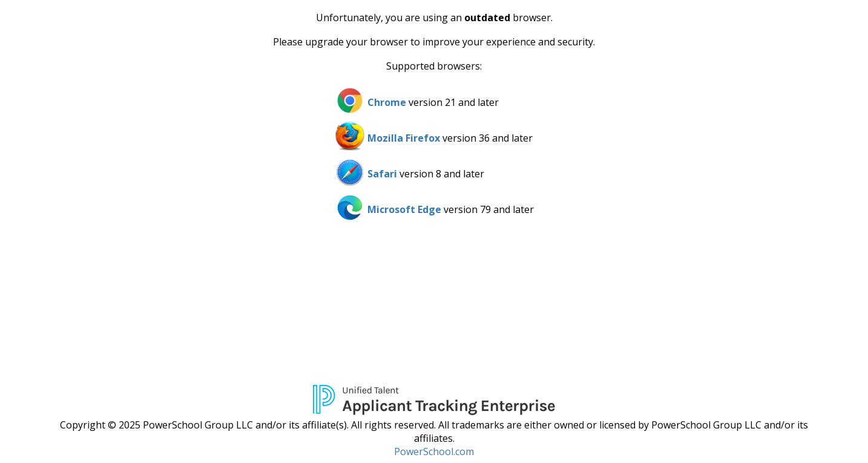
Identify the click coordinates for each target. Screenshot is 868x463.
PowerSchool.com (434, 452)
